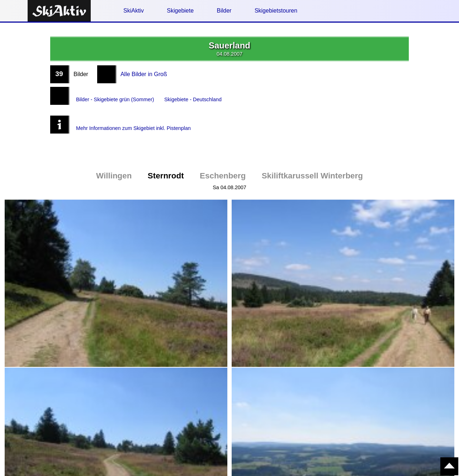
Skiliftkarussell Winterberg (312, 161)
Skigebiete (180, 11)
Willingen (114, 161)
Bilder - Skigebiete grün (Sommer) (119, 96)
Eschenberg (223, 161)
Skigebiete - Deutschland (205, 96)
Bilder (224, 11)
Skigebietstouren (276, 11)
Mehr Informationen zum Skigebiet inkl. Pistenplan (140, 117)
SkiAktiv (134, 11)
